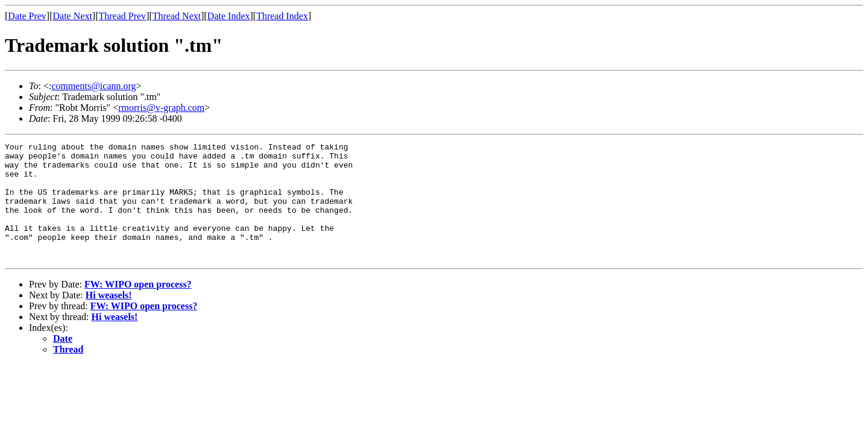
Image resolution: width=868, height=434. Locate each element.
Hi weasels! (109, 319)
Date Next (73, 16)
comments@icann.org (93, 86)
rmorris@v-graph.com (161, 108)
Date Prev (27, 16)
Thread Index (282, 16)
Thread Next (177, 16)
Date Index (229, 16)
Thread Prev (122, 16)
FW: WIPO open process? (138, 308)
